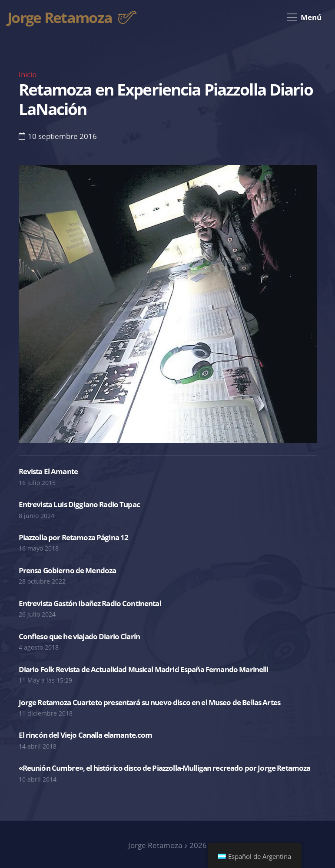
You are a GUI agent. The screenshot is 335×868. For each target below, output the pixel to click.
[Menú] (304, 17)
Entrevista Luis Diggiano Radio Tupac (79, 504)
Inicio (28, 74)
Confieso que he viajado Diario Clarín (80, 636)
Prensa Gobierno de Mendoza (68, 570)
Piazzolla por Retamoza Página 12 (74, 537)
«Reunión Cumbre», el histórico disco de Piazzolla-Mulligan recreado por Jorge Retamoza (165, 768)
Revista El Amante (48, 471)
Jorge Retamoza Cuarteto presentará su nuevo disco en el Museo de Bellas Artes (150, 702)
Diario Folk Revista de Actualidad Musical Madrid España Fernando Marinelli (144, 669)
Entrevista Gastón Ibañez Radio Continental (90, 603)
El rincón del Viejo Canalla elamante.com (86, 735)
